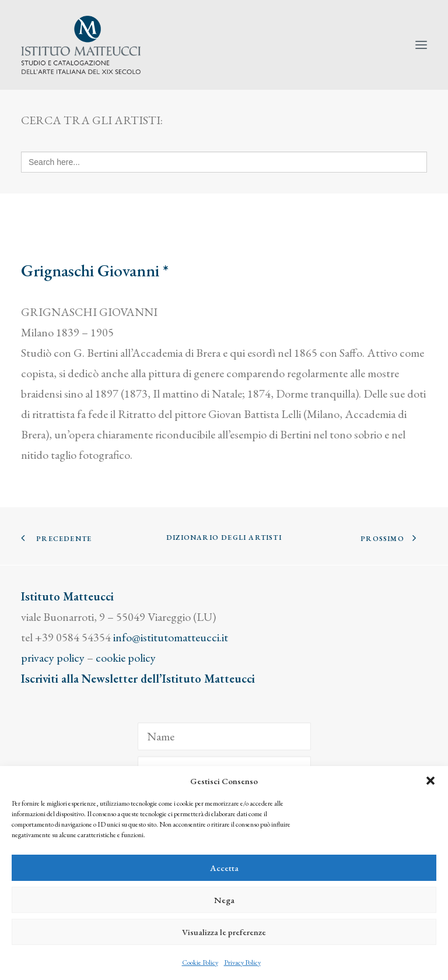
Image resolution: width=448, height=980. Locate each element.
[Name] (224, 736)
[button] (430, 781)
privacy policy (53, 658)
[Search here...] (224, 162)
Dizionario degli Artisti (224, 538)
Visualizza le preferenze (224, 932)
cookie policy (126, 658)
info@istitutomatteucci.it (171, 637)
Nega (224, 900)
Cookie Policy (200, 963)
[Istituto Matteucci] (81, 45)
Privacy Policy (242, 963)
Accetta (224, 868)
